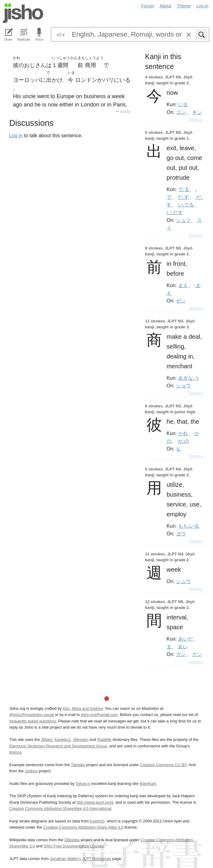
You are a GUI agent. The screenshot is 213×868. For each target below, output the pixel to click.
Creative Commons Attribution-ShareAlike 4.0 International (60, 808)
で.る (184, 189)
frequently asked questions (33, 721)
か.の (183, 441)
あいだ (186, 639)
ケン (197, 654)
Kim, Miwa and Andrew (83, 708)
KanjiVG (97, 821)
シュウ (183, 581)
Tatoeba (125, 111)
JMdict (47, 740)
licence (15, 752)
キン (197, 112)
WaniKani (148, 784)
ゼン (181, 301)
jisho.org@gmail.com (99, 715)
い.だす (175, 212)
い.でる (186, 205)
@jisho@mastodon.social (32, 715)
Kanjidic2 (62, 740)
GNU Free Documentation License (74, 846)
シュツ (183, 220)
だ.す (183, 197)
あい (183, 646)
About (166, 6)
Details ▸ (196, 120)
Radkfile (104, 740)
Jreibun (31, 771)
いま (183, 104)
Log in (202, 6)
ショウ (183, 386)
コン (181, 112)
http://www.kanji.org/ (94, 802)
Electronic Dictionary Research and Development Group (58, 746)
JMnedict (80, 740)
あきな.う (189, 378)
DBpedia (72, 840)
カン (181, 654)
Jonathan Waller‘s (65, 859)
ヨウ (181, 534)
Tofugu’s (83, 784)
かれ (183, 433)
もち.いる (189, 526)
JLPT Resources (97, 859)
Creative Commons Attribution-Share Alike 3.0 (83, 827)
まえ (183, 285)
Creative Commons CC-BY (163, 765)
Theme (184, 6)
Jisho (23, 13)
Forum (148, 6)
